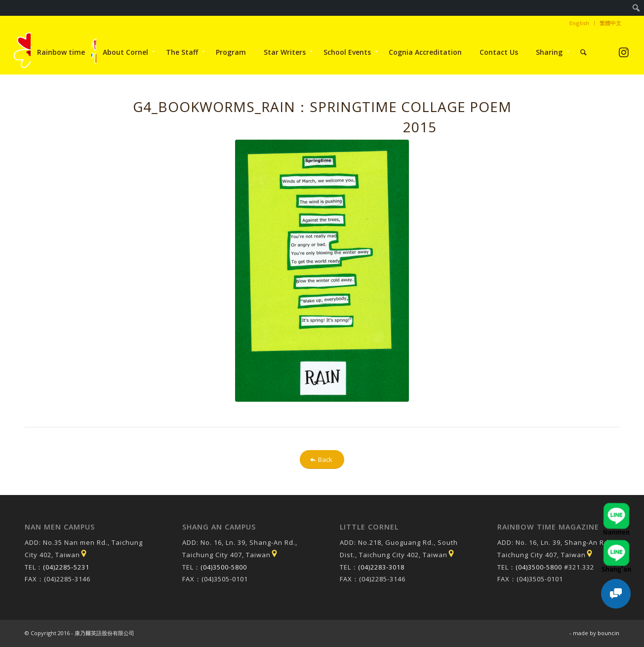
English (579, 23)
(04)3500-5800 (224, 567)
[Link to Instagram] (624, 52)
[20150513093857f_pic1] (322, 271)
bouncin (608, 633)
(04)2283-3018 (381, 567)
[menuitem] (636, 8)
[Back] (322, 460)
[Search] (584, 52)
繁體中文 (610, 23)
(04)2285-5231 (66, 567)
